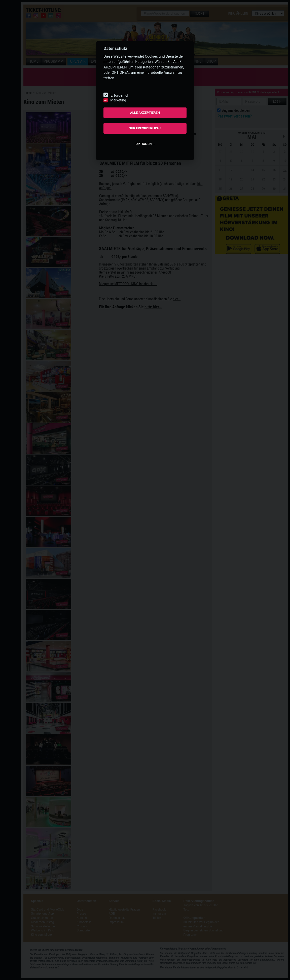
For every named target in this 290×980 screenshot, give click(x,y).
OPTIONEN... (145, 144)
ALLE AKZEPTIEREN (145, 113)
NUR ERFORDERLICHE (145, 128)
